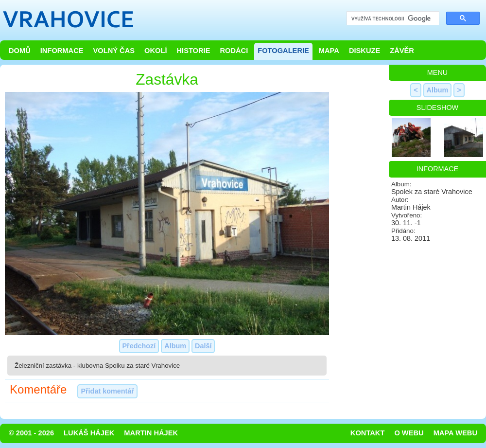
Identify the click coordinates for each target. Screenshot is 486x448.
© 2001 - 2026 (31, 433)
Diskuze (364, 51)
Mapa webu (455, 433)
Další (203, 346)
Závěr (402, 51)
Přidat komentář (107, 391)
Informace (62, 51)
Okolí (156, 51)
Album (175, 346)
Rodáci (234, 51)
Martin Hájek (151, 433)
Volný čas (114, 51)
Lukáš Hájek (89, 433)
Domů (20, 51)
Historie (193, 51)
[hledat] (392, 19)
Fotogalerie (283, 51)
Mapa (329, 51)
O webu (409, 433)
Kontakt (368, 433)
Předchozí (139, 346)
